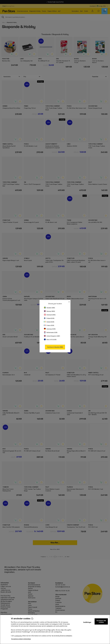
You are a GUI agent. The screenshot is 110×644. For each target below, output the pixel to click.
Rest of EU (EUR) (50, 340)
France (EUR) (49, 325)
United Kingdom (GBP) (52, 336)
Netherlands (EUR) (51, 332)
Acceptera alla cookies (101, 621)
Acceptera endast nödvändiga (21, 639)
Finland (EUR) (49, 318)
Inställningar (87, 622)
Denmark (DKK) (50, 315)
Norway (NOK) (49, 311)
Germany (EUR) (50, 329)
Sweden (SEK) (49, 308)
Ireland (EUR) (49, 322)
